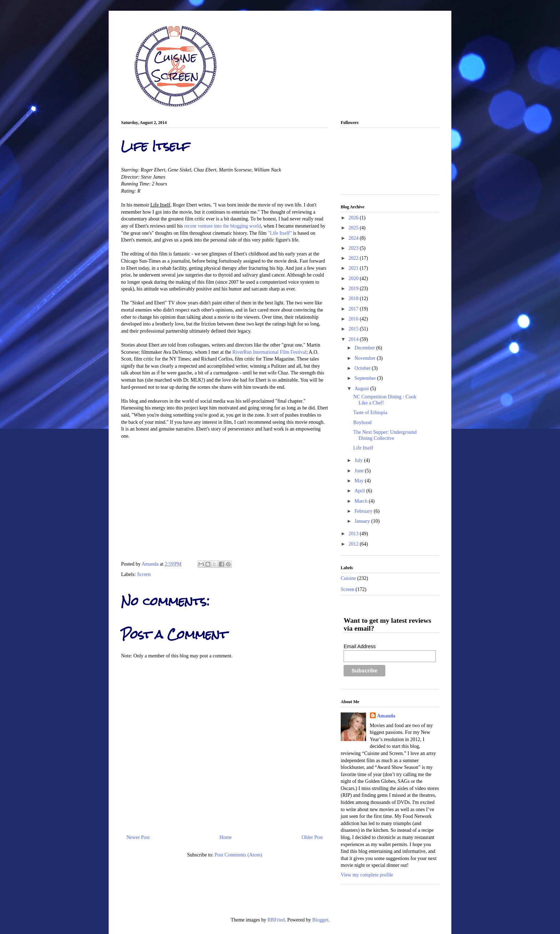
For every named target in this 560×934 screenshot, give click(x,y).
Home (226, 837)
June (359, 471)
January (363, 521)
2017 (354, 309)
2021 (354, 268)
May (359, 481)
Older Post (312, 837)
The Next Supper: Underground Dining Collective (385, 435)
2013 (354, 534)
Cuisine (348, 578)
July (359, 460)
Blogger (320, 920)
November (366, 358)
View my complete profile (367, 875)
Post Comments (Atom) (238, 855)
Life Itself (363, 448)
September (366, 378)
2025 (354, 228)
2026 (354, 218)
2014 (354, 339)
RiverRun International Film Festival (269, 352)
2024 (354, 238)
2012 (354, 544)
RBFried (276, 920)
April (360, 491)
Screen (144, 574)
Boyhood (362, 423)
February (364, 511)
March (361, 501)
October (363, 368)
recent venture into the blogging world (223, 226)
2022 (354, 258)
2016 (354, 319)
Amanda (151, 564)
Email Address (359, 646)
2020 (354, 279)
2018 (354, 299)
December (365, 348)
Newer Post (138, 837)
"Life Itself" (280, 233)
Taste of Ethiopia (370, 413)
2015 (354, 329)
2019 (354, 289)
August (362, 389)
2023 (354, 248)
